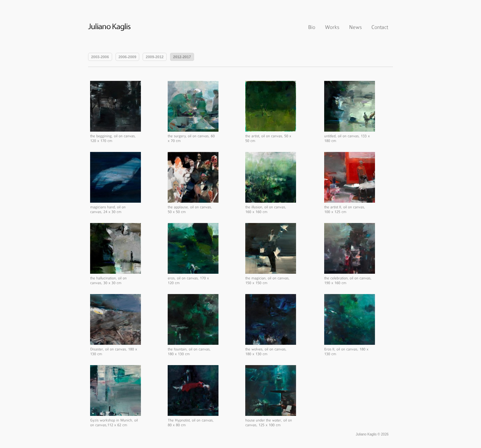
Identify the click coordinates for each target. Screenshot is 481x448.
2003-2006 (100, 57)
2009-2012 (155, 57)
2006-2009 (128, 57)
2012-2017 (182, 57)
